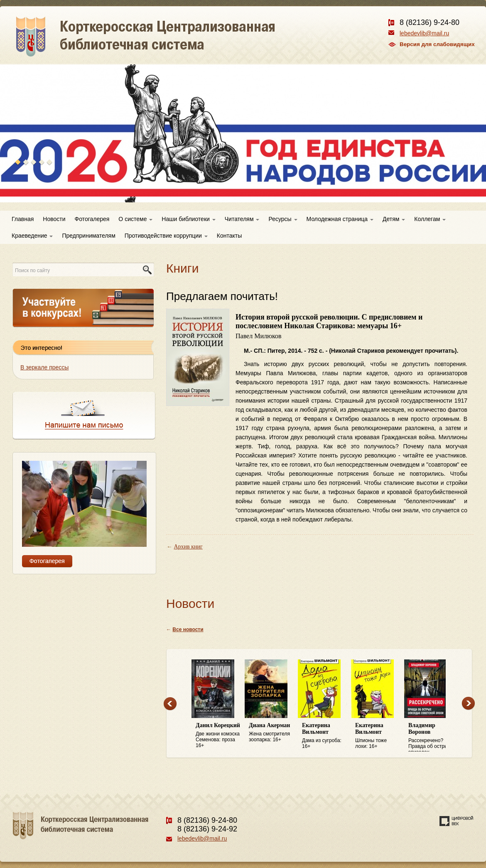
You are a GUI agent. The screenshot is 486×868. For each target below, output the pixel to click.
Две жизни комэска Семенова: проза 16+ (218, 735)
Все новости (188, 629)
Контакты (229, 236)
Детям (394, 219)
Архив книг (188, 547)
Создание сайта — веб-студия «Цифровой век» (457, 821)
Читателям (242, 219)
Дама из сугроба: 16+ (324, 736)
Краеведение (32, 236)
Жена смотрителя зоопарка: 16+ (271, 732)
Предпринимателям (88, 236)
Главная (23, 219)
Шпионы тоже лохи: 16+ (378, 736)
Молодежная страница (340, 219)
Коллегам (430, 219)
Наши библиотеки (188, 219)
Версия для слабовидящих (437, 44)
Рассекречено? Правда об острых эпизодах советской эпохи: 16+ (431, 737)
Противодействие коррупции (166, 236)
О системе (135, 219)
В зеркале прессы (44, 367)
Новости (54, 219)
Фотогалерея (92, 219)
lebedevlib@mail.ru (424, 33)
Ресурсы (283, 219)
